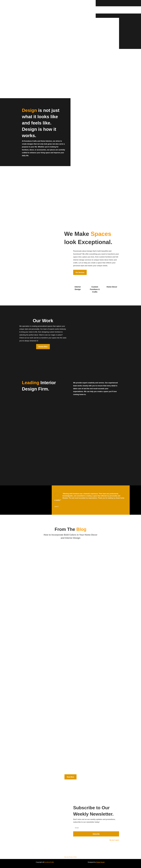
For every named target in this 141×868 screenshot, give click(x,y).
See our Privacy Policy (70, 857)
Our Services (80, 272)
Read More (70, 777)
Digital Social (100, 862)
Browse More (43, 347)
